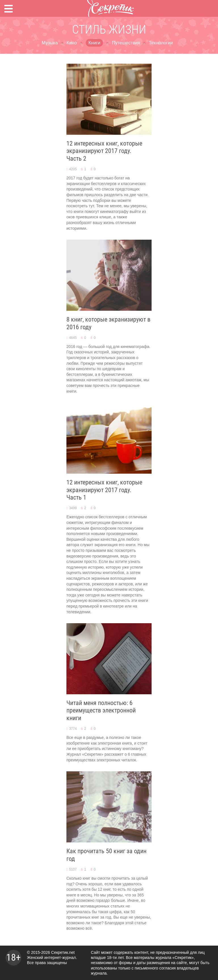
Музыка (50, 43)
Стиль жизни (109, 29)
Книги (95, 43)
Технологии (161, 43)
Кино (72, 43)
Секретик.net (63, 952)
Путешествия (126, 43)
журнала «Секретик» (175, 958)
